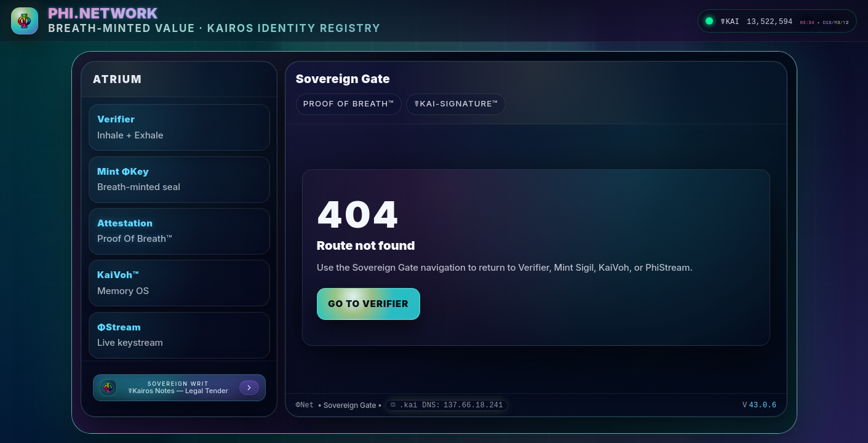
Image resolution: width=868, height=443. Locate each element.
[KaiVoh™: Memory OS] (179, 283)
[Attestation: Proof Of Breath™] (179, 231)
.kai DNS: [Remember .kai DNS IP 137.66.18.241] (451, 405)
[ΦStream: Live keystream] (179, 335)
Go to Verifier (368, 304)
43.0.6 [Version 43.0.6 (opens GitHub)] (762, 405)
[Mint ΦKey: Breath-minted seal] (179, 180)
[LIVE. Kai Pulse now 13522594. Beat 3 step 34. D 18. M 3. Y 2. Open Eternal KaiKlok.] (777, 21)
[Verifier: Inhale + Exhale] (179, 127)
